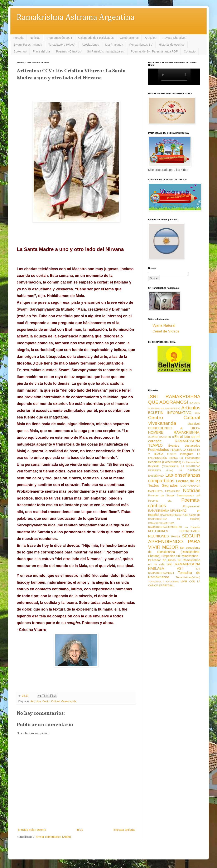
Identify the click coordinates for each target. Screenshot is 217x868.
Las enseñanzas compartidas (174, 478)
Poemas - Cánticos (68, 51)
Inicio (80, 830)
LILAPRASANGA (190, 486)
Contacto (190, 51)
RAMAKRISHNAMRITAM (161, 523)
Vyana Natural (164, 325)
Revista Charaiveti (174, 38)
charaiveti (194, 424)
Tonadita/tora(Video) (188, 577)
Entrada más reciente (32, 830)
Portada (18, 38)
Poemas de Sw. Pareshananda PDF (154, 51)
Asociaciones (90, 45)
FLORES (172, 454)
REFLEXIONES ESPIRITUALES (174, 531)
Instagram (187, 454)
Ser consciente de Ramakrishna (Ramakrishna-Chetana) (174, 552)
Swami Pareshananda (28, 45)
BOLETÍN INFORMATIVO (170, 413)
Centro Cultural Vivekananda (59, 701)
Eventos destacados (184, 446)
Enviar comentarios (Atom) (53, 837)
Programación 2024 (59, 38)
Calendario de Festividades (96, 38)
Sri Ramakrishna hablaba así (106, 51)
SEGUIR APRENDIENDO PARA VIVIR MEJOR (174, 541)
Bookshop (20, 51)
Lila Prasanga (114, 45)
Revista (176, 537)
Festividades (159, 450)
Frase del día (41, 51)
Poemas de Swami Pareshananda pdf (174, 496)
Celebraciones (129, 38)
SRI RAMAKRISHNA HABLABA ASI (174, 566)
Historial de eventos (172, 45)
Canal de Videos (166, 331)
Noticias (35, 38)
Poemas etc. (160, 501)
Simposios (168, 556)
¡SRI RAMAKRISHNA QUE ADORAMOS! (174, 399)
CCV (198, 413)
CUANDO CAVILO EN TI (161, 437)
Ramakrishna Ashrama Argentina (76, 18)
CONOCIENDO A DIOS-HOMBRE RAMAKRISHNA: (174, 430)
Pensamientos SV (141, 45)
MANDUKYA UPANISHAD (164, 491)
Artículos (150, 38)
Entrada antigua (124, 830)
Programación (192, 506)
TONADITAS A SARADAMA (163, 582)
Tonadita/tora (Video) (62, 45)
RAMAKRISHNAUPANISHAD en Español (174, 527)
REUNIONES (158, 536)
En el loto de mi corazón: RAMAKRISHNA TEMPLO (174, 441)
